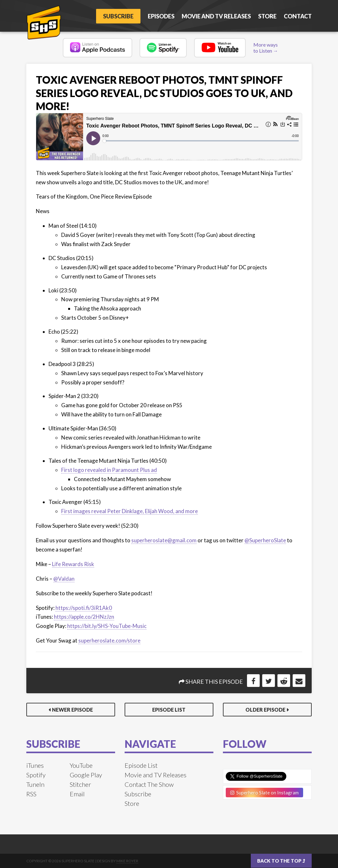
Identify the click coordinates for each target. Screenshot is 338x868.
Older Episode (265, 710)
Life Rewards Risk (73, 564)
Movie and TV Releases (216, 16)
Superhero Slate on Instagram (264, 793)
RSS (31, 794)
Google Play (86, 775)
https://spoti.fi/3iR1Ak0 (84, 608)
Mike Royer (127, 861)
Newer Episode (72, 710)
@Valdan (64, 579)
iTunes (35, 765)
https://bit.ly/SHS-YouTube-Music (107, 626)
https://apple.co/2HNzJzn (84, 617)
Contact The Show (149, 784)
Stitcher (80, 784)
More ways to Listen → (266, 48)
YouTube (81, 765)
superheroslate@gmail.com (164, 540)
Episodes (161, 16)
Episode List (169, 710)
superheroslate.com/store (109, 640)
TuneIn (35, 784)
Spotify (36, 775)
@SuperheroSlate (265, 540)
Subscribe (118, 16)
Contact (298, 16)
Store (267, 16)
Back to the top (281, 861)
